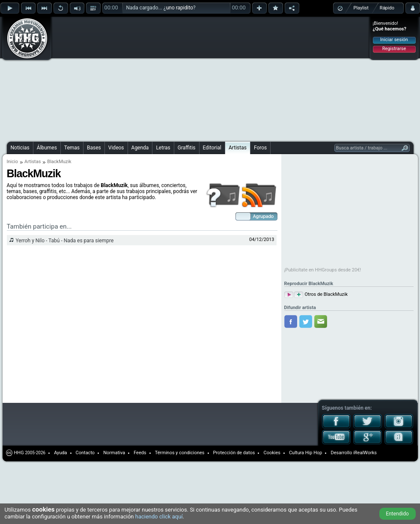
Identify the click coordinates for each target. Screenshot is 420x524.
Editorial (212, 148)
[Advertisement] (177, 78)
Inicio (12, 162)
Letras (163, 148)
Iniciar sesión (394, 40)
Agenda (140, 148)
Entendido (397, 514)
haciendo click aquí (159, 517)
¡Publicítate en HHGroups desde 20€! (323, 270)
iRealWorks (365, 453)
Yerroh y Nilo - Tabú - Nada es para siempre (65, 241)
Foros (260, 148)
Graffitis (187, 148)
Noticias (20, 148)
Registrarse (394, 49)
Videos (116, 148)
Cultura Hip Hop (306, 453)
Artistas (238, 148)
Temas (72, 148)
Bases (94, 148)
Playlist (361, 8)
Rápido (387, 8)
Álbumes (47, 148)
